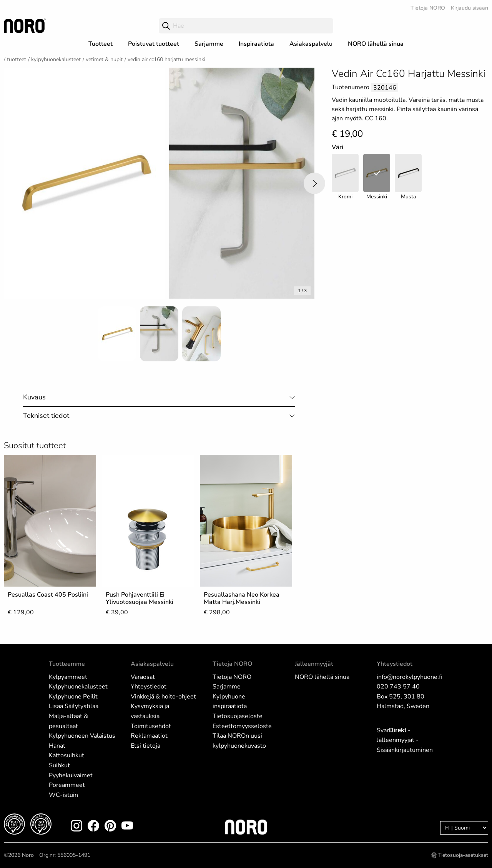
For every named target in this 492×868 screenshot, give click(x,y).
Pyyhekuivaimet (71, 775)
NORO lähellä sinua (376, 44)
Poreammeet (67, 785)
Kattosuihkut (66, 755)
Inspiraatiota (256, 44)
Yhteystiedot (149, 687)
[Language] (464, 828)
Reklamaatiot (149, 736)
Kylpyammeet (68, 677)
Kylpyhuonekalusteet (56, 59)
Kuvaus (34, 397)
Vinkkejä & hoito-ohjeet (163, 697)
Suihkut (59, 765)
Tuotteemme (67, 664)
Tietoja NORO (428, 8)
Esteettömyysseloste (242, 726)
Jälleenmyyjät (314, 664)
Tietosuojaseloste (238, 716)
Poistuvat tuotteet (154, 44)
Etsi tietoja (145, 746)
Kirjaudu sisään (470, 8)
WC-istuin (63, 795)
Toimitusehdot (151, 726)
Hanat (57, 746)
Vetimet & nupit (104, 59)
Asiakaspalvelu (311, 44)
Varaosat (143, 677)
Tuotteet (101, 44)
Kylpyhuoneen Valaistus (82, 736)
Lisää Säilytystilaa (74, 706)
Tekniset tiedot (46, 416)
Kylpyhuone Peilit (73, 697)
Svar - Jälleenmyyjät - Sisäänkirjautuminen (405, 740)
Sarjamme (209, 44)
